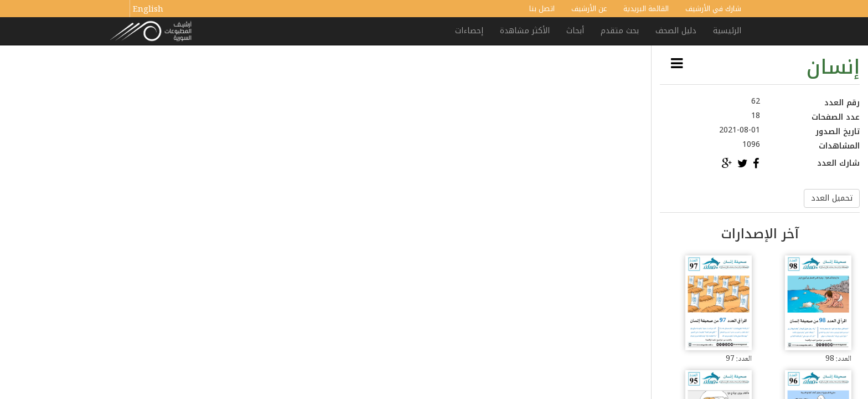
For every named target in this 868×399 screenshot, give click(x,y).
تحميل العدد (832, 198)
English (148, 10)
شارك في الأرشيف (713, 9)
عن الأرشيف (589, 9)
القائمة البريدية (646, 9)
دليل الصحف (676, 31)
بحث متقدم (620, 31)
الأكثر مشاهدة (525, 31)
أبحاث (575, 31)
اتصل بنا (542, 9)
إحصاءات (469, 31)
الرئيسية (727, 31)
